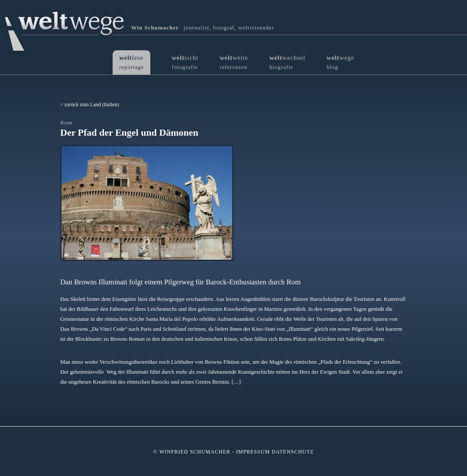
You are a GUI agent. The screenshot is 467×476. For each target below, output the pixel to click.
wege (341, 62)
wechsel (287, 62)
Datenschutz (293, 452)
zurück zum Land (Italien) (92, 104)
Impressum (253, 452)
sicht (185, 62)
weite (234, 62)
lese (131, 62)
